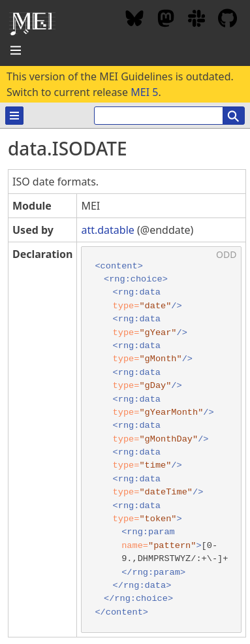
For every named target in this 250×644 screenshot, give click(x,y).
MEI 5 (144, 92)
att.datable (107, 230)
